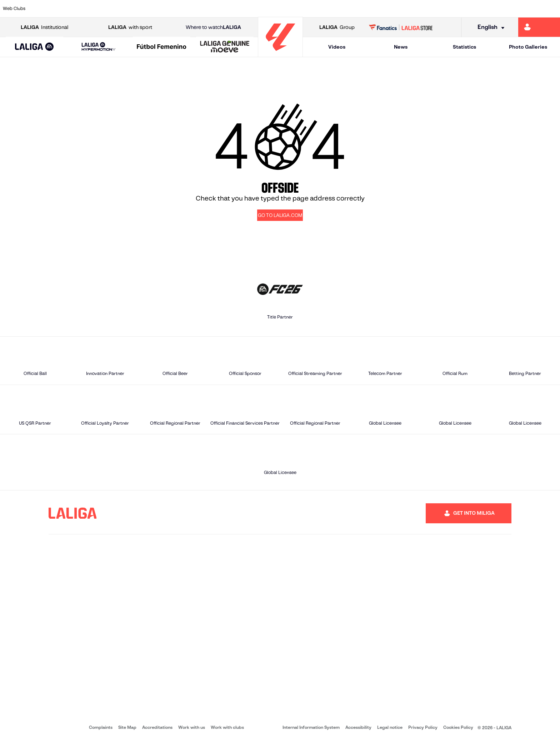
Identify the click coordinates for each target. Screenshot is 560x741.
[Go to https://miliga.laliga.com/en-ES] (539, 27)
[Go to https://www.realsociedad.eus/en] (472, 9)
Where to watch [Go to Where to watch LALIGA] (213, 27)
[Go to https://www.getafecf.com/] (206, 9)
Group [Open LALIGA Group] (337, 27)
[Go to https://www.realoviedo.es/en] (445, 9)
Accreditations (157, 727)
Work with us (192, 727)
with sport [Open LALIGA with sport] (130, 27)
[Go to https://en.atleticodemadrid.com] (73, 9)
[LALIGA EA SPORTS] (34, 47)
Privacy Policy (423, 727)
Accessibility (358, 727)
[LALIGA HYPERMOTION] (99, 47)
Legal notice (390, 727)
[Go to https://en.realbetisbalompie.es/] (392, 9)
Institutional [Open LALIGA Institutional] (44, 27)
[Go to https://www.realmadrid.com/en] (419, 9)
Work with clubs (227, 727)
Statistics (464, 47)
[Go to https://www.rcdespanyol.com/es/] (339, 9)
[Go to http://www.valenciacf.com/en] (525, 9)
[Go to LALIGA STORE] (401, 27)
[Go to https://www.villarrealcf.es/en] (552, 9)
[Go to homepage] (280, 54)
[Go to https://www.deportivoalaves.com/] (126, 9)
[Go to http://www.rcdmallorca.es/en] (366, 9)
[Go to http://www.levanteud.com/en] (259, 9)
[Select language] (489, 27)
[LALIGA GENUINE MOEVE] (225, 47)
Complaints (101, 727)
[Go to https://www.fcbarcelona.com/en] (180, 9)
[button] (34, 47)
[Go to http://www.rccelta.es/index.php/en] (312, 9)
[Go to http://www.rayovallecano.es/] (286, 9)
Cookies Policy (458, 727)
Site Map (127, 727)
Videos (337, 47)
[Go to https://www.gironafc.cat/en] (233, 9)
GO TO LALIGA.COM (280, 215)
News (401, 47)
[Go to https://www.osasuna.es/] (100, 9)
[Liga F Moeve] (162, 47)
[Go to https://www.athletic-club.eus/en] (46, 9)
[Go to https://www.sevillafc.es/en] (499, 9)
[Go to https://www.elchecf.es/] (153, 9)
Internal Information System (311, 727)
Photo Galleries (528, 47)
